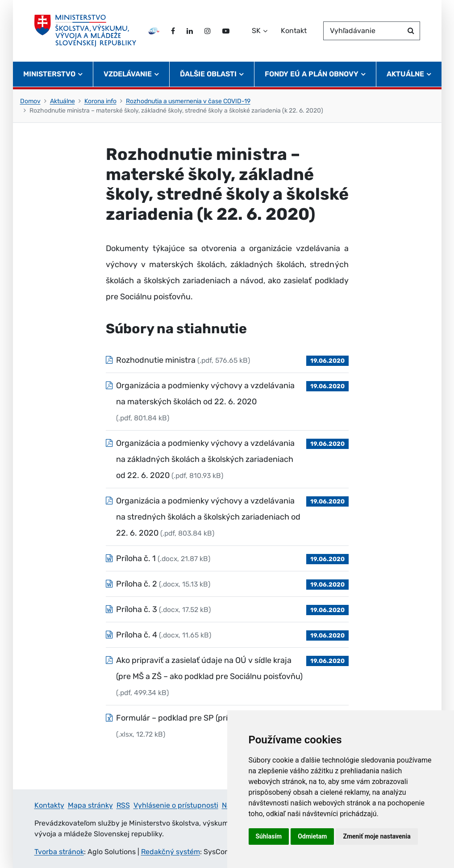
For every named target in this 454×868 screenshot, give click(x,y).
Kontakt (294, 31)
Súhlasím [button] (269, 836)
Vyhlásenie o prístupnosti (176, 805)
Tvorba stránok (59, 852)
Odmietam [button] (312, 836)
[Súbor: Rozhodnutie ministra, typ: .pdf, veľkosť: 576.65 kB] (227, 360)
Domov (30, 101)
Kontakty (49, 805)
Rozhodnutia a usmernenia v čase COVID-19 (188, 101)
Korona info (100, 101)
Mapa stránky (90, 805)
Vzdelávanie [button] (128, 74)
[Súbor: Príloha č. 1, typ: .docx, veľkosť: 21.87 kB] (227, 558)
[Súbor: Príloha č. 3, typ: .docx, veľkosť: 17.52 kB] (227, 609)
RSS (123, 805)
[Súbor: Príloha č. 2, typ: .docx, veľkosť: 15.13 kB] (227, 584)
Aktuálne (62, 101)
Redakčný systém (171, 852)
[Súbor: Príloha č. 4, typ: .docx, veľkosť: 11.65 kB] (227, 635)
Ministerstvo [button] (49, 74)
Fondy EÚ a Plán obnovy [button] (312, 74)
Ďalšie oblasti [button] (208, 74)
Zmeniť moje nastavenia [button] (377, 836)
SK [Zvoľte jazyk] (256, 31)
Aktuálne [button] (405, 74)
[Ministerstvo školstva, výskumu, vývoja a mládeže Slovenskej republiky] (85, 31)
